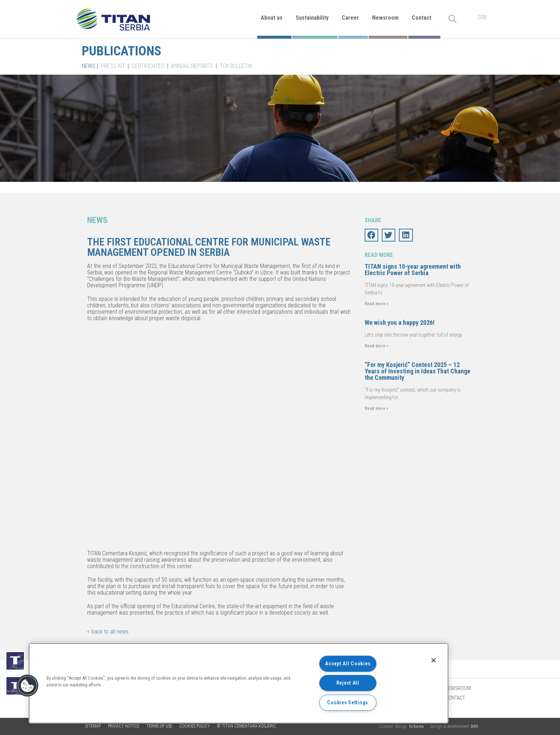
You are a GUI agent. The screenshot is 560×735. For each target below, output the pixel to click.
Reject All (348, 683)
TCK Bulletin (236, 66)
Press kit (113, 66)
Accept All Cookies (348, 664)
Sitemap (93, 726)
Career (350, 18)
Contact (422, 18)
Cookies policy (195, 726)
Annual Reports (192, 66)
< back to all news (108, 632)
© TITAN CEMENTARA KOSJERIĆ (247, 726)
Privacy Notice (124, 726)
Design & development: (454, 726)
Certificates (148, 66)
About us (272, 18)
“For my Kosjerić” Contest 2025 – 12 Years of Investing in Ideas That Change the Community (417, 371)
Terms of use (159, 726)
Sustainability (312, 18)
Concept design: (402, 726)
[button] (27, 686)
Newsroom (385, 18)
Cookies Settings (348, 703)
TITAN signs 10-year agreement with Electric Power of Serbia (413, 270)
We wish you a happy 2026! (400, 322)
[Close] (434, 660)
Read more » (376, 304)
